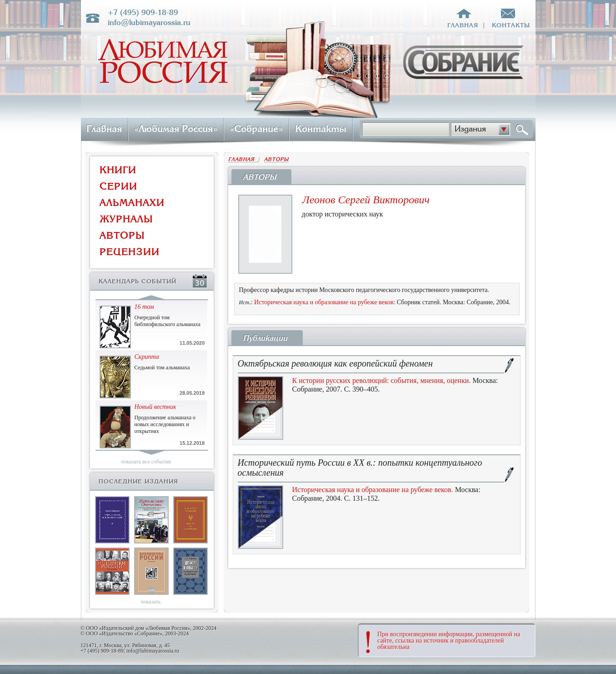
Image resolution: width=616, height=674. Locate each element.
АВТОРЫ (122, 235)
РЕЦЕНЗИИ (130, 252)
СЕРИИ (118, 186)
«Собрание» (256, 129)
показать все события (146, 462)
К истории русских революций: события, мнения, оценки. (382, 380)
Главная (104, 129)
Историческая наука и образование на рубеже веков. (373, 490)
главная (463, 25)
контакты (511, 25)
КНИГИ (118, 170)
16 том (144, 307)
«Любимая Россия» (176, 129)
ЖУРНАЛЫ (126, 219)
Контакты (321, 129)
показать (151, 602)
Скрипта (147, 357)
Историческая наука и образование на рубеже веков (324, 302)
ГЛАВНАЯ (243, 159)
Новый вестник (155, 407)
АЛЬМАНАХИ (132, 203)
